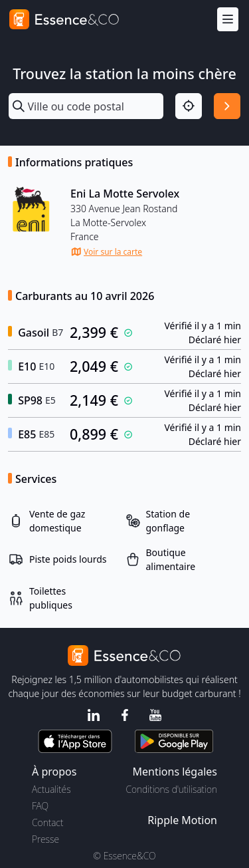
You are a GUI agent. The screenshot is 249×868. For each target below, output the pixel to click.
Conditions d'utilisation (171, 789)
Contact (47, 822)
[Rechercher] (227, 106)
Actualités (51, 789)
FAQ (40, 806)
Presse (45, 839)
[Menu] (228, 20)
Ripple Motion (182, 820)
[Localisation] (189, 106)
